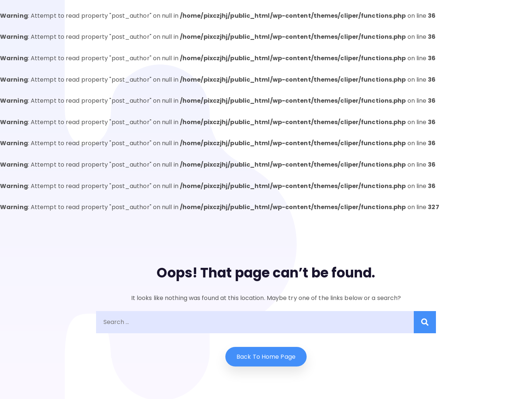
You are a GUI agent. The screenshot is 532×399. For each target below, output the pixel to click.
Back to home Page (266, 357)
